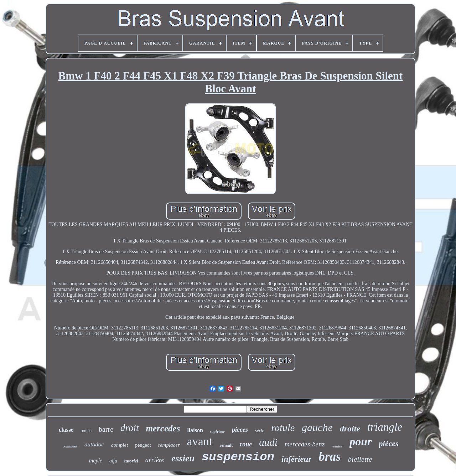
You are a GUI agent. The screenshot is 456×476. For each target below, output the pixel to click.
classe (66, 430)
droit (130, 428)
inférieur (296, 459)
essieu (183, 458)
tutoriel (131, 461)
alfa (113, 461)
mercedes (163, 428)
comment (70, 446)
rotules (337, 446)
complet (120, 445)
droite (350, 429)
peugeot (143, 445)
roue (246, 444)
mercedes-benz (305, 444)
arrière (155, 460)
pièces (389, 443)
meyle (96, 460)
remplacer (169, 445)
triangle (385, 427)
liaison (195, 430)
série (260, 431)
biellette (360, 459)
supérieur (217, 432)
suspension (238, 457)
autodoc (94, 444)
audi (268, 442)
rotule (283, 428)
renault (226, 445)
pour (361, 441)
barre (106, 429)
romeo (86, 431)
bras (330, 457)
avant (200, 441)
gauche (317, 427)
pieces (240, 430)
